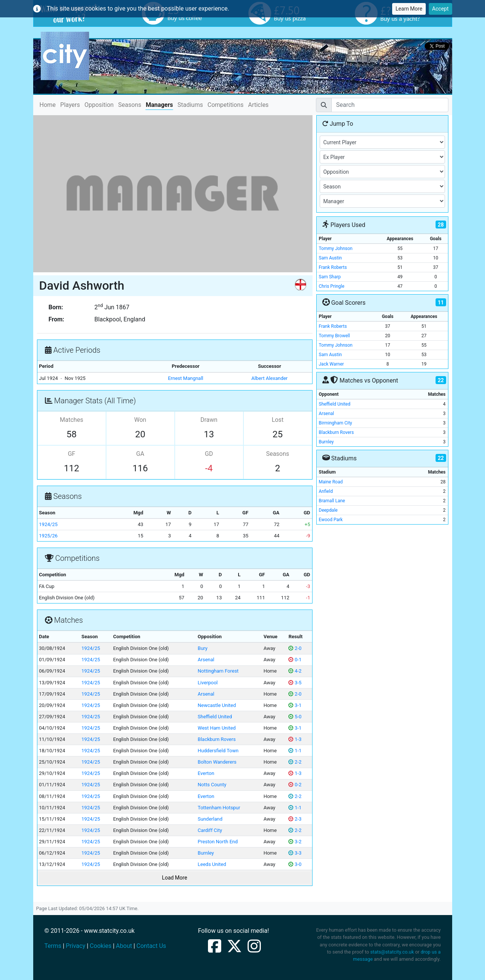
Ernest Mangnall (186, 378)
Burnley (206, 853)
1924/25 (48, 524)
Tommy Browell (335, 336)
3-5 (295, 683)
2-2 (295, 762)
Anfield (326, 491)
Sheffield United (215, 717)
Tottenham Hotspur (219, 808)
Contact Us (152, 946)
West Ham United (217, 728)
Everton (206, 773)
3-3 (295, 853)
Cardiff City (210, 830)
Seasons (130, 105)
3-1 (295, 705)
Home (48, 104)
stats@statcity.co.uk (392, 952)
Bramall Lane (332, 501)
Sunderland (210, 819)
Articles (258, 105)
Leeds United (212, 864)
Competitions (226, 105)
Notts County (212, 785)
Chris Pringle (332, 286)
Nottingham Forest (218, 671)
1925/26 (48, 536)
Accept (440, 9)
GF (72, 454)
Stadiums (190, 105)
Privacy (75, 946)
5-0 (295, 717)
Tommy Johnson (336, 248)
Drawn (209, 420)
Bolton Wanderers (217, 762)
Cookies (101, 946)
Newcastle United (217, 705)
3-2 (295, 842)
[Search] (390, 105)
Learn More (409, 9)
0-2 (295, 785)
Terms (53, 946)
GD (209, 454)
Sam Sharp (330, 277)
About (124, 946)
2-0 (295, 648)
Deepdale (328, 510)
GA (140, 454)
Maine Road (331, 482)
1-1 (295, 751)
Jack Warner (332, 364)
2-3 (295, 819)
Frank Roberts (333, 267)
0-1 (295, 660)
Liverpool (208, 683)
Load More (175, 878)
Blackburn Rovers (217, 739)
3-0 (295, 864)
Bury (203, 648)
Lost (278, 420)
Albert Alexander (269, 378)
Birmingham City (336, 423)
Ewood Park (331, 520)
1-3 (295, 739)
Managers (159, 105)
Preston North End (218, 842)
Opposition (99, 105)
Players (70, 105)
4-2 (295, 671)
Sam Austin (330, 258)
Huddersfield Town (218, 751)
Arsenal (206, 660)
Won (140, 420)
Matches (72, 420)
